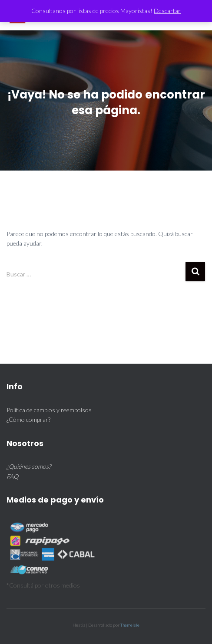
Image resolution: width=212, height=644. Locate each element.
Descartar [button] (167, 11)
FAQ (12, 476)
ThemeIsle (130, 625)
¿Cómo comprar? (28, 419)
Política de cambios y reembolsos (49, 410)
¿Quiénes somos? (29, 466)
